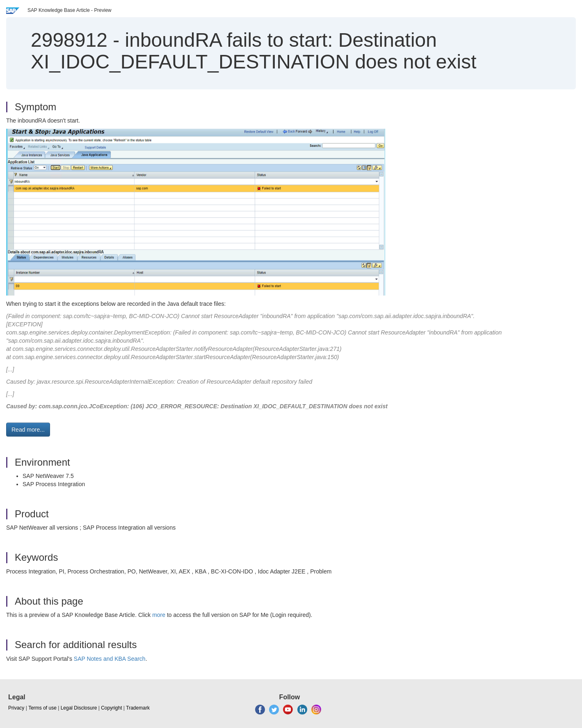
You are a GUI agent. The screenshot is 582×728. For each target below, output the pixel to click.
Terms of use (42, 708)
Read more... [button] (28, 430)
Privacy (16, 708)
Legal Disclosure (79, 708)
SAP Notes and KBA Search (110, 659)
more (159, 615)
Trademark (138, 708)
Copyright (111, 708)
